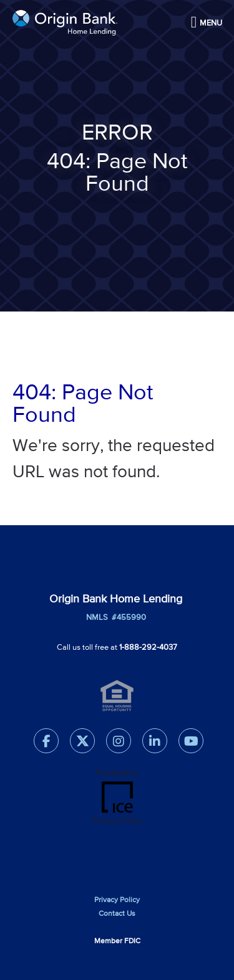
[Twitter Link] (82, 744)
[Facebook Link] (46, 744)
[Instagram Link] (119, 744)
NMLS (97, 618)
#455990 (127, 618)
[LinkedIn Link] (155, 744)
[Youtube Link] (191, 744)
